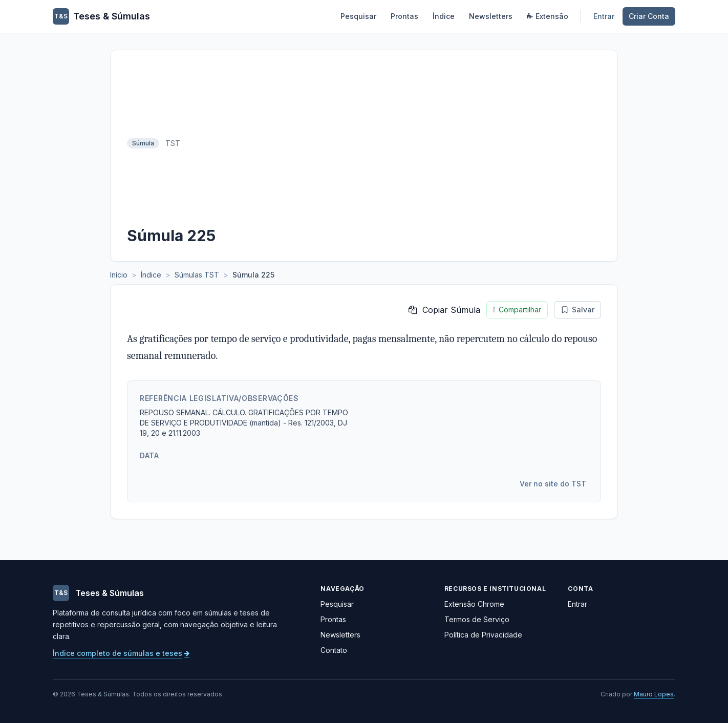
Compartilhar (517, 310)
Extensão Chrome (474, 604)
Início (119, 275)
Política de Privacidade (483, 635)
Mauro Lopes (654, 694)
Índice (444, 16)
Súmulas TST (197, 275)
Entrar (604, 16)
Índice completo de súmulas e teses (121, 653)
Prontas (404, 16)
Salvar (577, 310)
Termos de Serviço (477, 619)
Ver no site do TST (553, 484)
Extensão (548, 16)
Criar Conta (649, 16)
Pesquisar (358, 16)
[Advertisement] (394, 143)
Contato (334, 650)
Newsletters (491, 16)
